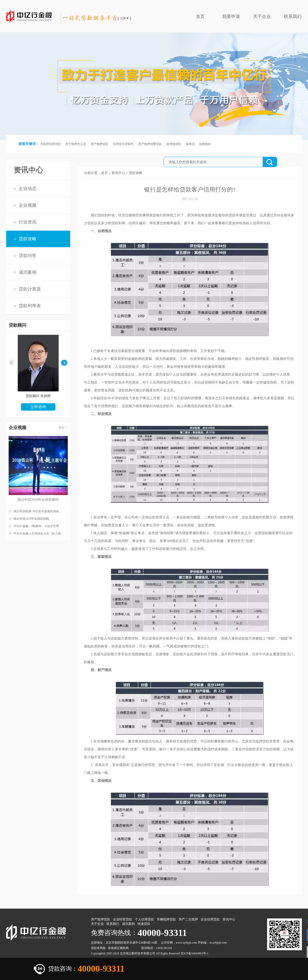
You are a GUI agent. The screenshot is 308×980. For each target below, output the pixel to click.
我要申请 (231, 16)
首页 (200, 16)
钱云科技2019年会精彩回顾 (31, 519)
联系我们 (293, 16)
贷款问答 (28, 256)
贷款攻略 (28, 239)
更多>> (63, 428)
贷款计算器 (30, 289)
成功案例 (28, 272)
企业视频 (28, 205)
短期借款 (205, 144)
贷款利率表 (30, 306)
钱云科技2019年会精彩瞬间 (38, 500)
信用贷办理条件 (123, 144)
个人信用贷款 (144, 919)
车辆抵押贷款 (166, 919)
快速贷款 (144, 924)
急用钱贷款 (174, 144)
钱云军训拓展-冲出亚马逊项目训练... (37, 511)
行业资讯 (28, 222)
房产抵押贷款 (100, 144)
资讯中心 (118, 173)
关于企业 (262, 16)
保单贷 (190, 144)
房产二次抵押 (188, 919)
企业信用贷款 (210, 919)
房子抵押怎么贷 (76, 144)
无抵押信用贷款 (51, 144)
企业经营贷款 (122, 919)
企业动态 (28, 189)
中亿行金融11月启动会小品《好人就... (38, 533)
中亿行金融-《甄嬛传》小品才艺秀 (36, 526)
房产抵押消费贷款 (150, 144)
